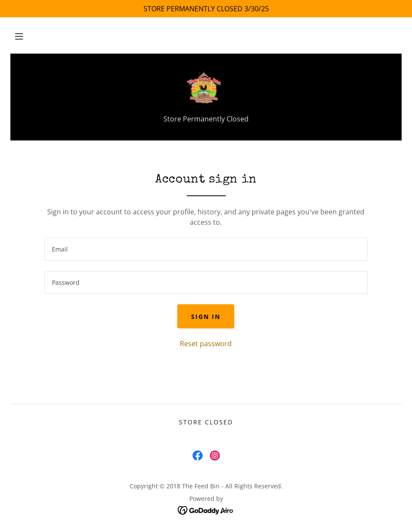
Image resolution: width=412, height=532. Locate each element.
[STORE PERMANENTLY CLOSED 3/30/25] (206, 9)
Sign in (206, 317)
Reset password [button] (206, 344)
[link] (206, 88)
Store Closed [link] (206, 422)
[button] (19, 36)
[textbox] (206, 249)
